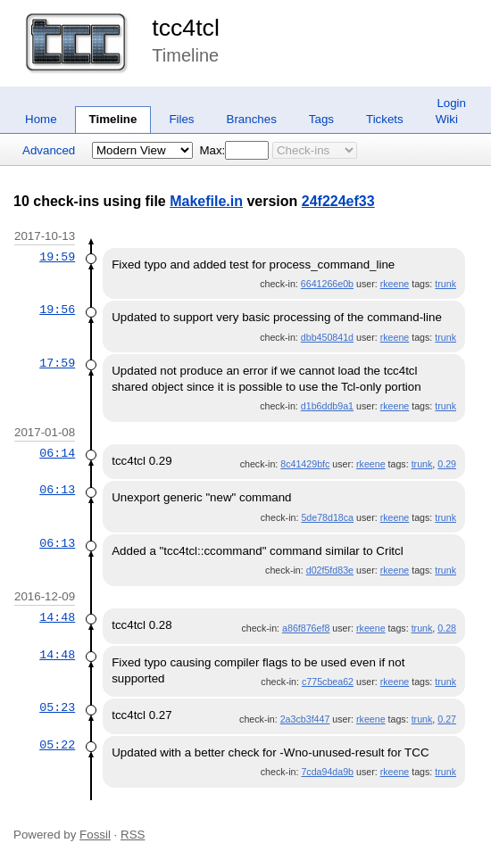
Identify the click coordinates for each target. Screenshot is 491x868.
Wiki (447, 119)
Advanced (49, 150)
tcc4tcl (186, 28)
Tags (321, 119)
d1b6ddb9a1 (327, 406)
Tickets (385, 119)
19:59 (57, 257)
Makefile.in (206, 201)
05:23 (57, 707)
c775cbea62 (328, 682)
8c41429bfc (305, 464)
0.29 (447, 464)
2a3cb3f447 (305, 719)
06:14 (57, 453)
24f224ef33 (338, 201)
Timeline (113, 119)
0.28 (447, 628)
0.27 (447, 719)
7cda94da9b (327, 772)
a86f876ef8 (306, 628)
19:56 (57, 310)
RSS (133, 835)
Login (451, 103)
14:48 (57, 617)
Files (181, 119)
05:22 (57, 745)
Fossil (95, 835)
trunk (445, 284)
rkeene (395, 284)
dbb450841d (327, 337)
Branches (252, 119)
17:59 (57, 363)
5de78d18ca (327, 517)
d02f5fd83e (330, 570)
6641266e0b (327, 284)
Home (41, 119)
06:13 (57, 490)
